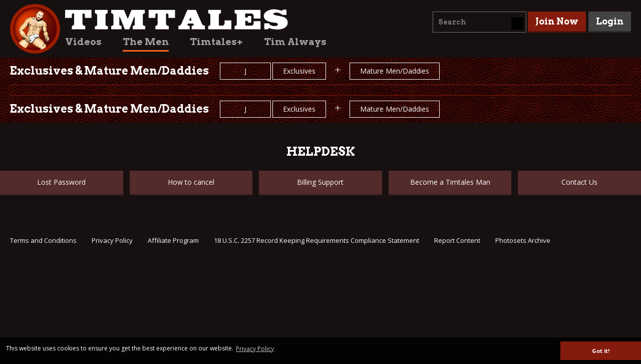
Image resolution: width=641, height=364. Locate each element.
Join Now (557, 21)
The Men (146, 42)
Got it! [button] (601, 351)
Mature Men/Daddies (395, 71)
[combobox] (479, 22)
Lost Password (61, 182)
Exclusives (299, 71)
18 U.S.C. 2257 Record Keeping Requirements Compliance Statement (316, 240)
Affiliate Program (173, 240)
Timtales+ (216, 42)
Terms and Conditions (43, 240)
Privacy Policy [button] (255, 349)
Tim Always (295, 42)
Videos (83, 42)
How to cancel (191, 182)
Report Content (457, 240)
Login (610, 21)
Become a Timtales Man (450, 182)
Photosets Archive (523, 240)
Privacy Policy (112, 240)
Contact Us (579, 182)
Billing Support (320, 182)
